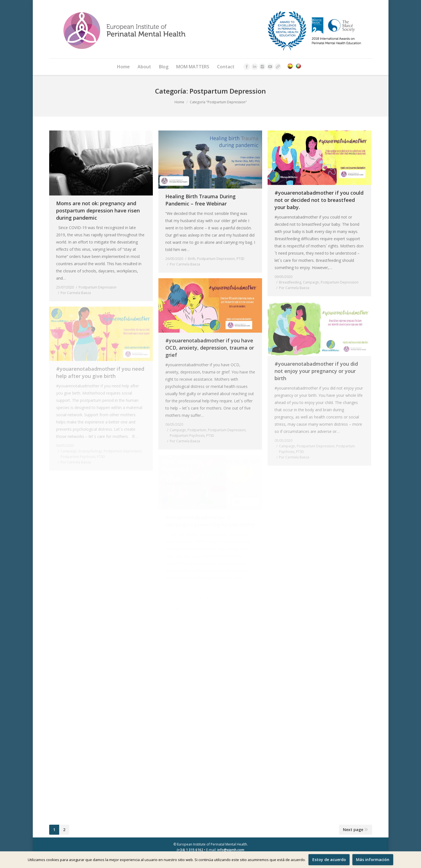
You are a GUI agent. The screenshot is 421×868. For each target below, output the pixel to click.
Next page (353, 830)
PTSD (241, 259)
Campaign (311, 282)
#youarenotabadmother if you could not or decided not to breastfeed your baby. (319, 200)
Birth (192, 259)
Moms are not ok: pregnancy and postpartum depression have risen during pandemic (98, 210)
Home (179, 102)
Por (76, 293)
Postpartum (197, 430)
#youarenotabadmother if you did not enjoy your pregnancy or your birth (316, 371)
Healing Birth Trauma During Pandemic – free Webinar (200, 200)
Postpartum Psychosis (187, 436)
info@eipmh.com (231, 850)
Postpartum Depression (98, 287)
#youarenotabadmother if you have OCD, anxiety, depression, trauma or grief (210, 348)
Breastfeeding (290, 282)
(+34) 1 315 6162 (190, 850)
